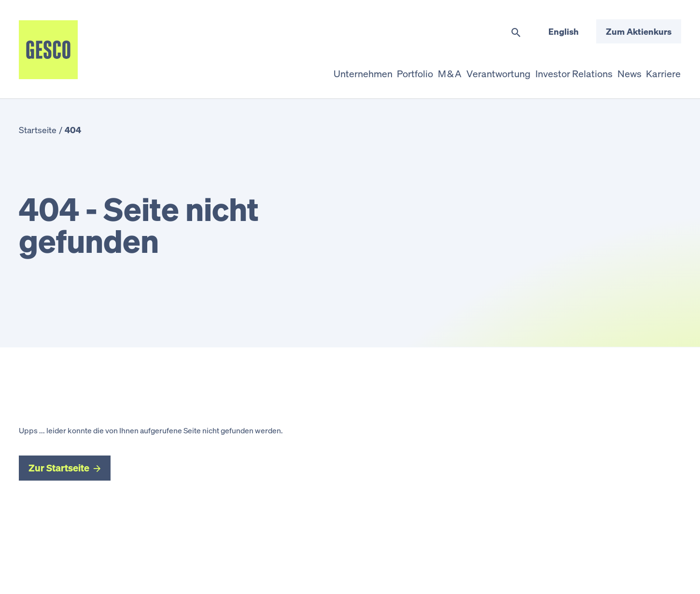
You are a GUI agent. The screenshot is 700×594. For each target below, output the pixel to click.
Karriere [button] (657, 69)
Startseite (38, 130)
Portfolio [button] (346, 69)
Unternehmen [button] (280, 69)
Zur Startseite (59, 468)
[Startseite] (48, 50)
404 (73, 130)
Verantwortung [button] (455, 69)
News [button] (610, 69)
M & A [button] (393, 69)
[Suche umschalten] (516, 33)
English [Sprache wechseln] (564, 31)
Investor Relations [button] (543, 69)
